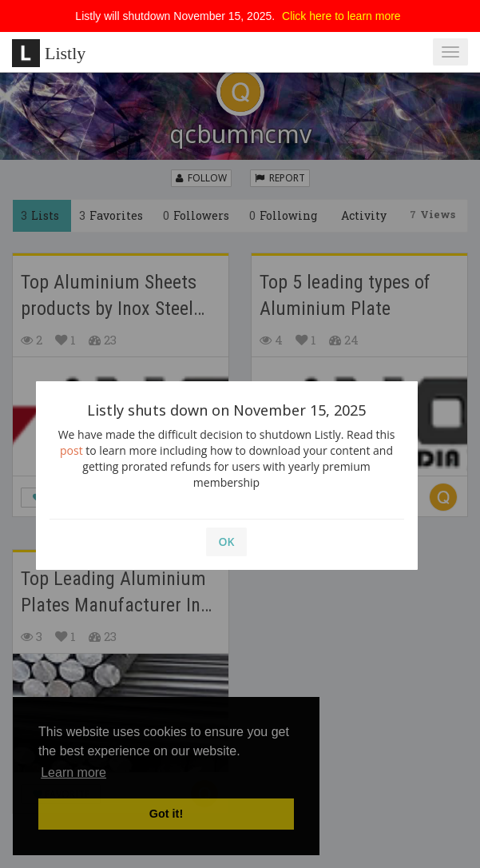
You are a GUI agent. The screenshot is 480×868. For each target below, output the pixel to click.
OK (227, 542)
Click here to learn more (341, 16)
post (71, 450)
